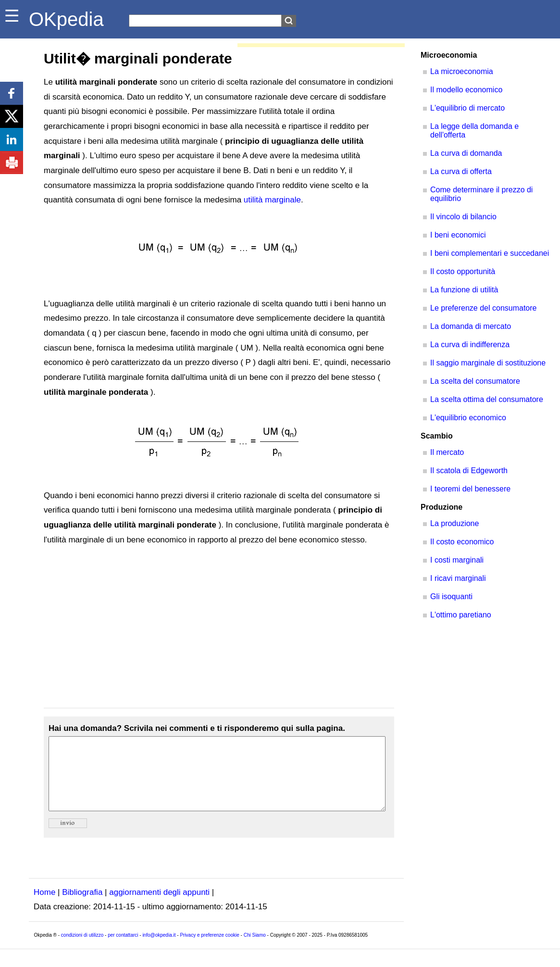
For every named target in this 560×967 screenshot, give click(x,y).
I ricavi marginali (458, 578)
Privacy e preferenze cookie (209, 949)
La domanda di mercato (471, 326)
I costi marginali (457, 560)
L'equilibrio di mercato (467, 108)
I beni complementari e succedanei (490, 253)
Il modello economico (466, 90)
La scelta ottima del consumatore (487, 399)
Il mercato (447, 452)
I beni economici (458, 235)
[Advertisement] (219, 628)
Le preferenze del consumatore (483, 308)
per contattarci (123, 949)
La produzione (454, 523)
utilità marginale (272, 200)
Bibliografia (82, 907)
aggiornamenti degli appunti (159, 907)
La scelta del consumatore (475, 381)
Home (44, 907)
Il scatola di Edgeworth (469, 471)
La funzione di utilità (464, 290)
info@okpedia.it (159, 949)
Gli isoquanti (451, 597)
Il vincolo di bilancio (463, 217)
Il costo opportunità (463, 271)
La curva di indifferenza (470, 345)
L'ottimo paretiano (461, 615)
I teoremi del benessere (470, 489)
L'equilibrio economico (468, 418)
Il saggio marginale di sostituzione (488, 363)
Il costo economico (462, 542)
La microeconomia (462, 71)
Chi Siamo (255, 949)
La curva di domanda (466, 153)
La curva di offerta (461, 171)
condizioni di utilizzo (82, 949)
